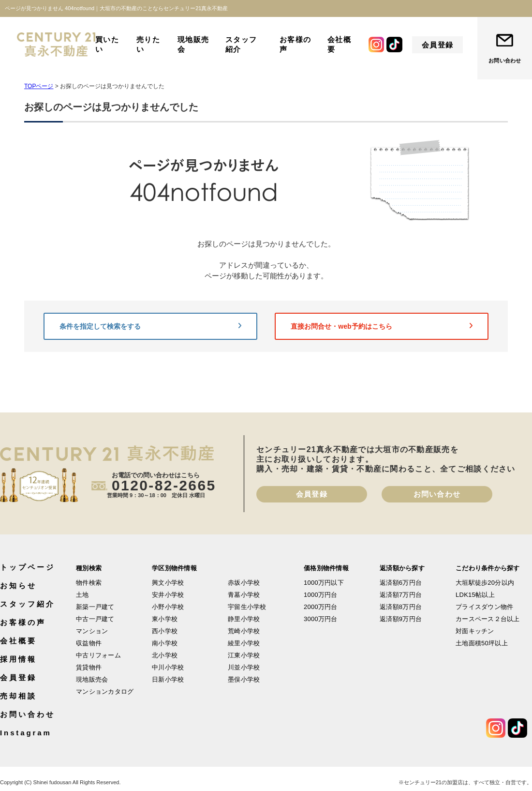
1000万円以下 (324, 583)
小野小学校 (168, 607)
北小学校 (165, 655)
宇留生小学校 (247, 607)
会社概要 (340, 44)
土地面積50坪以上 (482, 643)
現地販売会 (193, 44)
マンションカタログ (105, 692)
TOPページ (39, 86)
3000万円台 (321, 619)
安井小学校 (168, 595)
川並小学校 (244, 667)
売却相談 (18, 696)
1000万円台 (321, 595)
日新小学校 (168, 679)
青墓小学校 (244, 595)
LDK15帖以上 (475, 595)
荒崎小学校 (244, 631)
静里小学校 (244, 619)
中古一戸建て (95, 619)
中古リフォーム (98, 655)
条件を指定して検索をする (150, 326)
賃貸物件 (89, 667)
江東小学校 (244, 655)
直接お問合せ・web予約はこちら (382, 326)
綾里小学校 (244, 643)
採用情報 (18, 659)
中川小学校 (168, 667)
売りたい (148, 44)
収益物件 (89, 643)
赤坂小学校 (244, 583)
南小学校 (165, 643)
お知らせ (18, 586)
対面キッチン (475, 631)
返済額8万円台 (401, 607)
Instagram (26, 733)
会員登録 (438, 45)
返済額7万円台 (401, 595)
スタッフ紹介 (241, 44)
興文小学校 (168, 583)
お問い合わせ (505, 61)
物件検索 (89, 583)
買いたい (107, 44)
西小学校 (165, 631)
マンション (92, 631)
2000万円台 (321, 607)
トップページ (27, 567)
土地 (82, 595)
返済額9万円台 (401, 619)
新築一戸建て (95, 607)
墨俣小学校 (244, 679)
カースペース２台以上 (488, 619)
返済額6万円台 (401, 583)
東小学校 (165, 619)
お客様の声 (296, 44)
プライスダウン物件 (484, 607)
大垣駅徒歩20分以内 (485, 583)
